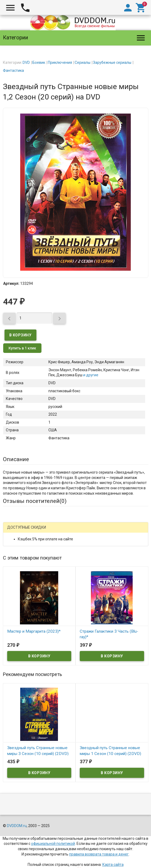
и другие (90, 375)
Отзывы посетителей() (35, 501)
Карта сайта (113, 865)
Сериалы (83, 62)
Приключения (60, 62)
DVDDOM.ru (17, 826)
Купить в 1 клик (22, 348)
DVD (26, 62)
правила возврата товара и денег (99, 854)
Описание (16, 459)
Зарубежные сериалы (112, 62)
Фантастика (13, 70)
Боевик (39, 62)
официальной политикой (53, 844)
